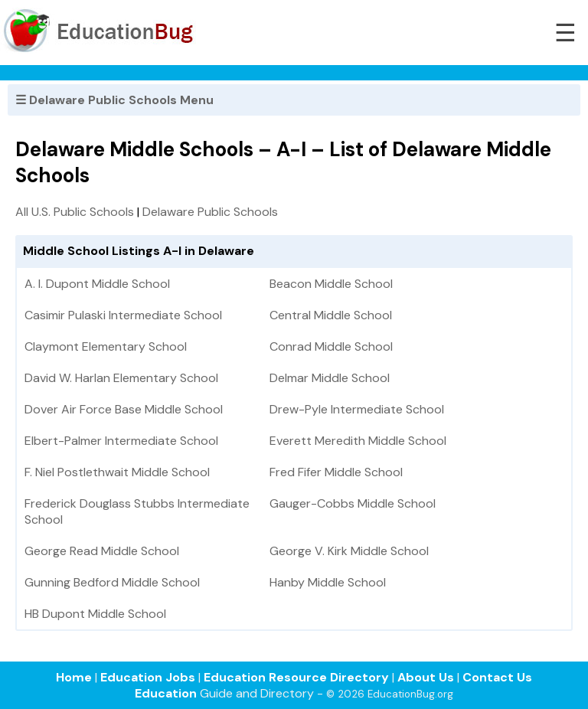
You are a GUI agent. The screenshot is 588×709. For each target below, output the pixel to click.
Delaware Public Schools (210, 212)
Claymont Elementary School (106, 346)
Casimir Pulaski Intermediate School (123, 315)
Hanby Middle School (328, 582)
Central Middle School (331, 315)
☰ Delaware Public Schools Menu (114, 100)
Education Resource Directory (296, 677)
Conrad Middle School (331, 346)
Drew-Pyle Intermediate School (357, 409)
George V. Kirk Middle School (349, 551)
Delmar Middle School (330, 378)
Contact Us (497, 677)
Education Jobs (148, 677)
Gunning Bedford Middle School (112, 582)
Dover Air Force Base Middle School (124, 409)
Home (74, 677)
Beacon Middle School (331, 284)
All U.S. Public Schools (75, 212)
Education (166, 693)
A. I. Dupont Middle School (97, 284)
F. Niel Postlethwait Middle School (117, 472)
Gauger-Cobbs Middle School (353, 503)
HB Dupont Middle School (95, 614)
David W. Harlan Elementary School (121, 378)
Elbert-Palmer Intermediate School (121, 441)
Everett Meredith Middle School (358, 441)
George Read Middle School (102, 551)
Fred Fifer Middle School (336, 472)
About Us (426, 677)
